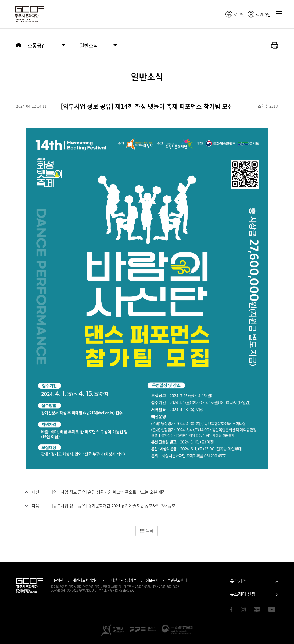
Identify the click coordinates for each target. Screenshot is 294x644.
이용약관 (57, 580)
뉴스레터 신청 (243, 594)
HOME (19, 45)
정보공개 (152, 580)
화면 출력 (275, 46)
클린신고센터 (177, 580)
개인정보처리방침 (85, 580)
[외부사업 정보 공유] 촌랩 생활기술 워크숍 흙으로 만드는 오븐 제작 (109, 492)
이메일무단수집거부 (122, 580)
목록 (147, 531)
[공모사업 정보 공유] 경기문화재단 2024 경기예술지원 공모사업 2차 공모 (114, 506)
